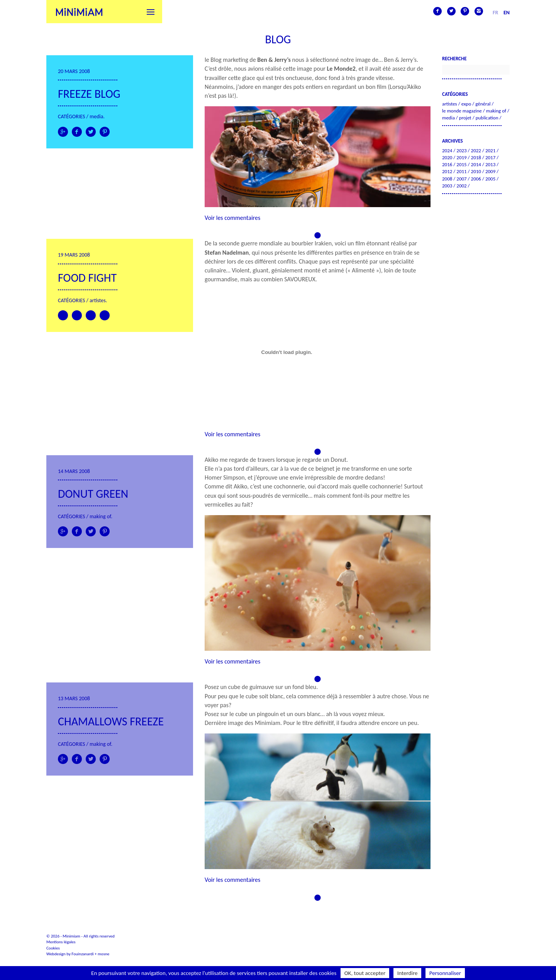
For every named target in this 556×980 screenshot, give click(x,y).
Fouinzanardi (82, 954)
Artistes (98, 300)
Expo (466, 104)
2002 (461, 186)
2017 (490, 157)
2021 (490, 151)
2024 (447, 151)
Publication (487, 118)
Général (483, 104)
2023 (461, 151)
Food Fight (87, 278)
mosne (103, 954)
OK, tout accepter (365, 973)
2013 (490, 164)
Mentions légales (61, 942)
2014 (476, 164)
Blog (278, 39)
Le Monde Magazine (462, 111)
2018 (476, 157)
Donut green (93, 494)
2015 (461, 164)
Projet (465, 118)
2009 (490, 171)
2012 (447, 171)
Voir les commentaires (232, 218)
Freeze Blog (89, 94)
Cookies (53, 948)
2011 (461, 171)
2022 (476, 151)
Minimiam (79, 12)
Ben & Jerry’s (274, 60)
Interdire (408, 973)
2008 (447, 179)
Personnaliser (445, 973)
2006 (476, 179)
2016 (447, 164)
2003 (447, 186)
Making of (100, 516)
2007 (461, 179)
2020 (447, 157)
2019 (461, 157)
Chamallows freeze (111, 721)
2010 (476, 171)
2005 (490, 179)
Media (96, 117)
